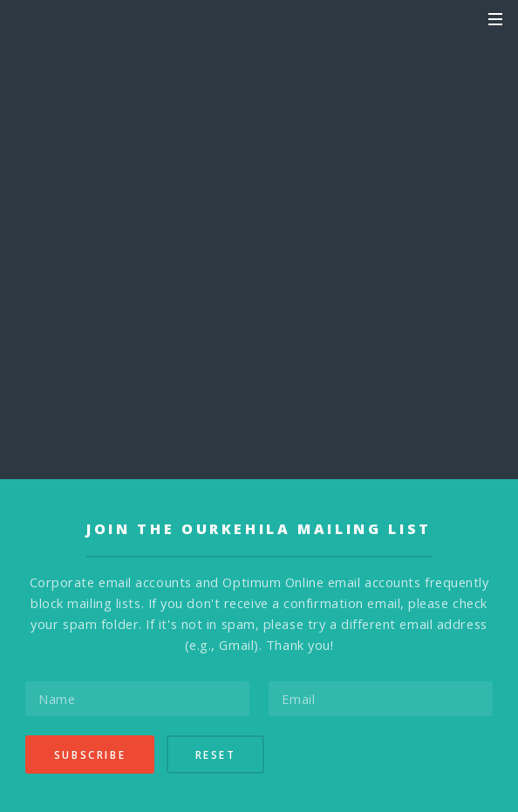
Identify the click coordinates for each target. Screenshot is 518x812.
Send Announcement (259, 251)
